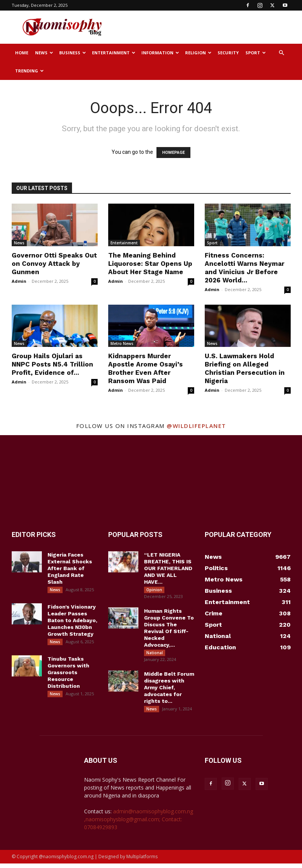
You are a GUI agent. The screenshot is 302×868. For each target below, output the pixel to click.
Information (160, 53)
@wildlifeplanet (196, 426)
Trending (29, 71)
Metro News (122, 344)
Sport (256, 53)
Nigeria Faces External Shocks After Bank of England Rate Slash (70, 568)
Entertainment (114, 53)
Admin (19, 281)
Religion (198, 53)
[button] (282, 53)
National (155, 654)
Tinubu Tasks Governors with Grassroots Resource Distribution (68, 675)
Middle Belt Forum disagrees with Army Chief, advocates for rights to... (169, 690)
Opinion (154, 590)
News (44, 53)
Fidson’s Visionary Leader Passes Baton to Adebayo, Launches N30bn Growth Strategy (72, 622)
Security (228, 53)
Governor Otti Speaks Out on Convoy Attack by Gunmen (54, 264)
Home (22, 53)
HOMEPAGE (173, 153)
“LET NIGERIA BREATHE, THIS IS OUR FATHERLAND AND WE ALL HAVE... (168, 568)
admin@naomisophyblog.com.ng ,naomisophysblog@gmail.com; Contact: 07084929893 (139, 824)
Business (73, 53)
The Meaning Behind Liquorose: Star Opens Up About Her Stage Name (150, 264)
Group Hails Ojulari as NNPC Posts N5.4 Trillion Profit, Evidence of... (52, 364)
